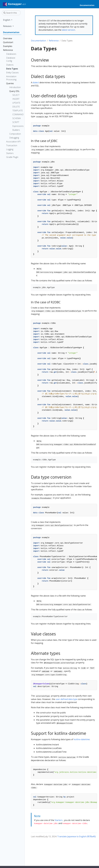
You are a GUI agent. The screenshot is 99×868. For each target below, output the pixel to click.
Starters (59, 820)
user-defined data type (66, 699)
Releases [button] (8, 26)
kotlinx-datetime (82, 739)
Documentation (38, 41)
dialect (36, 82)
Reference (54, 41)
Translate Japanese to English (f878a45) (77, 836)
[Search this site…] (11, 13)
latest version (68, 30)
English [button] (7, 20)
